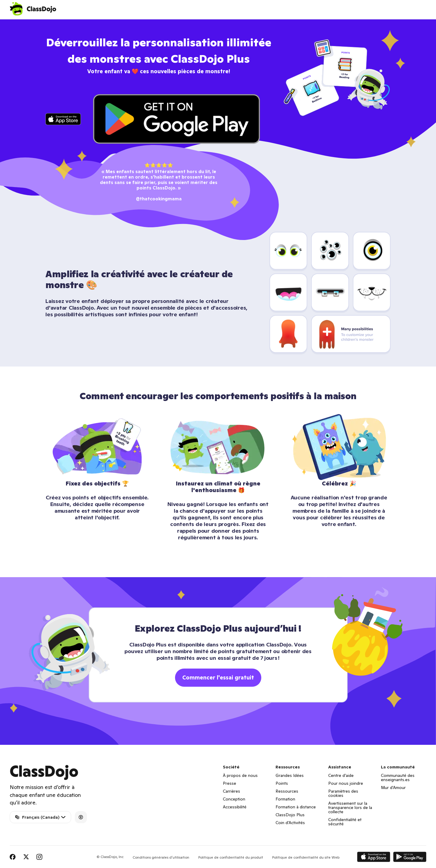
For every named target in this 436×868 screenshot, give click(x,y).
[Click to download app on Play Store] (177, 119)
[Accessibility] (81, 817)
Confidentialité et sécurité (345, 822)
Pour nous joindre (346, 783)
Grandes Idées (290, 775)
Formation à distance (296, 807)
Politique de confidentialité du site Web (306, 857)
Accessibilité (235, 807)
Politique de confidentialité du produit (231, 857)
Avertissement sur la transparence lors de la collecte (350, 807)
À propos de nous (240, 775)
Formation (285, 799)
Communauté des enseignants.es (398, 778)
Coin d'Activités (290, 823)
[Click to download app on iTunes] (63, 119)
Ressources (287, 791)
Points (282, 783)
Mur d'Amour (393, 787)
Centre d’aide (341, 775)
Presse (230, 783)
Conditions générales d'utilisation (161, 857)
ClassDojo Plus (290, 815)
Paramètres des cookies (343, 793)
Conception (234, 799)
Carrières (231, 791)
